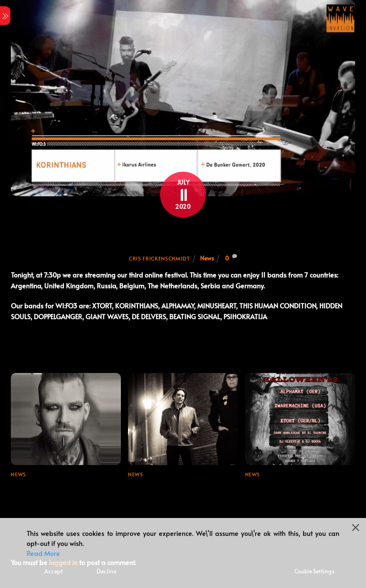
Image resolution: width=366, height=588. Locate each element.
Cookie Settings (314, 571)
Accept (54, 571)
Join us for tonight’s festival (183, 235)
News (207, 258)
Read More (43, 553)
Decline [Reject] (107, 571)
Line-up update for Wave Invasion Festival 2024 (53, 492)
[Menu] (5, 16)
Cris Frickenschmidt (159, 258)
